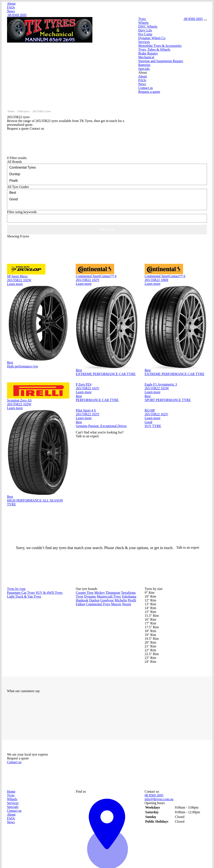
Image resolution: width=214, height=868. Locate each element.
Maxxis (116, 604)
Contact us (146, 88)
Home (11, 111)
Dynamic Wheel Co (152, 38)
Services (144, 42)
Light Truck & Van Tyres (24, 596)
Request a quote (149, 92)
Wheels (143, 23)
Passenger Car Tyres (21, 593)
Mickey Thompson (107, 593)
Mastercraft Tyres (109, 596)
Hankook (82, 600)
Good (107, 199)
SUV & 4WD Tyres (49, 593)
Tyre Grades (18, 187)
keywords (22, 212)
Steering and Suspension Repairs (161, 61)
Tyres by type (16, 589)
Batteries (144, 65)
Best (107, 192)
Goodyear (107, 600)
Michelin (121, 600)
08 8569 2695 (17, 15)
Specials (144, 69)
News (11, 11)
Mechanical (146, 57)
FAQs (11, 7)
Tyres (142, 19)
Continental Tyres (107, 167)
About (11, 4)
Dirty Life (145, 30)
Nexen (127, 604)
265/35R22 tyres (42, 111)
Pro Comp (145, 34)
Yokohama (129, 596)
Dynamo (90, 596)
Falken (80, 604)
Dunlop (107, 174)
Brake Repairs (148, 53)
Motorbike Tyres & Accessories (160, 46)
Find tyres (23, 111)
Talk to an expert (188, 547)
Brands (15, 162)
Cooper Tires (85, 593)
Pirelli (107, 180)
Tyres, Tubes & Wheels (154, 49)
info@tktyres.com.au (159, 799)
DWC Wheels (148, 27)
